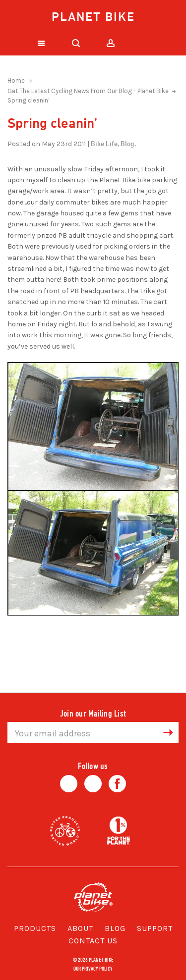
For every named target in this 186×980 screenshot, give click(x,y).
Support (155, 928)
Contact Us (93, 941)
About (80, 928)
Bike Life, (105, 143)
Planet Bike (93, 16)
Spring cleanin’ (29, 100)
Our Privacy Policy (93, 968)
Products (35, 928)
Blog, (128, 143)
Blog (115, 928)
